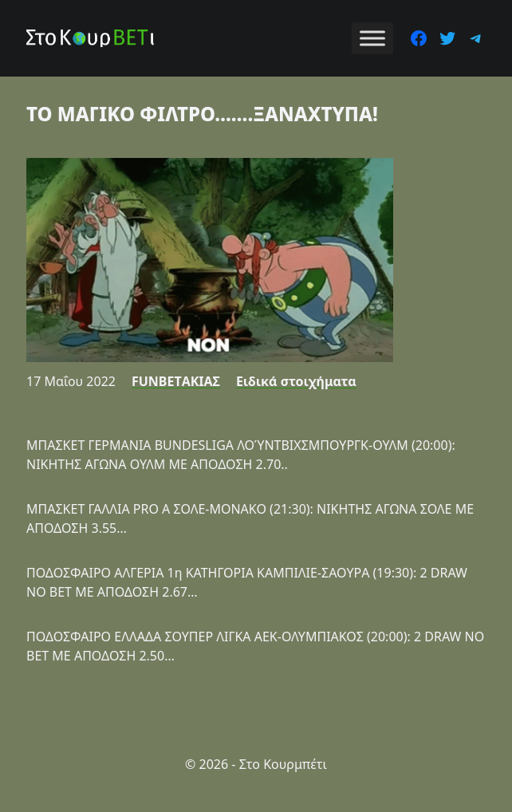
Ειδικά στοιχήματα (296, 381)
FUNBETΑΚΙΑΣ (176, 381)
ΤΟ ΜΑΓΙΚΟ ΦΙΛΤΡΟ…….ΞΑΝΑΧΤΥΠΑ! (202, 114)
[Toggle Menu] (372, 38)
